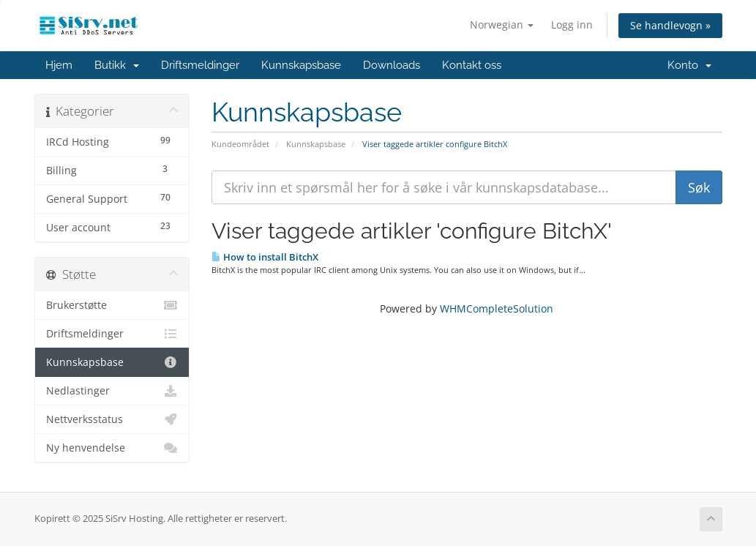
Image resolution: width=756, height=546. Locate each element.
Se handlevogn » (670, 25)
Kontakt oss (472, 65)
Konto (689, 65)
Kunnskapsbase (301, 65)
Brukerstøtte (112, 305)
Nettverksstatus (112, 419)
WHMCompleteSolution (497, 308)
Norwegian (502, 25)
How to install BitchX (265, 257)
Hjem (59, 65)
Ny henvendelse (112, 448)
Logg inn (572, 25)
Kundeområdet (240, 144)
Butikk (117, 65)
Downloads (392, 65)
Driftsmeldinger (200, 65)
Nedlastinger (112, 391)
